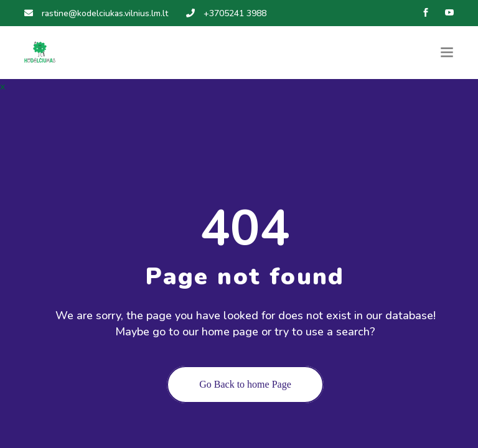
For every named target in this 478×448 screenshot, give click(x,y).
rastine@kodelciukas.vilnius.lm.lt (96, 13)
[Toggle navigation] (447, 53)
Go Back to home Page (245, 384)
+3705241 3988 (226, 13)
